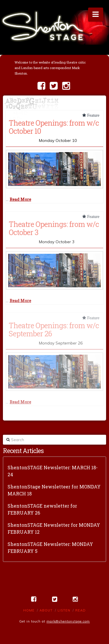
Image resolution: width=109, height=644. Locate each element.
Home (29, 610)
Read (81, 610)
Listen (64, 610)
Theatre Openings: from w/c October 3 (54, 228)
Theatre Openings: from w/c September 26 (54, 329)
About (46, 610)
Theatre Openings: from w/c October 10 (54, 127)
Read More (20, 199)
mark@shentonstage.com (68, 621)
